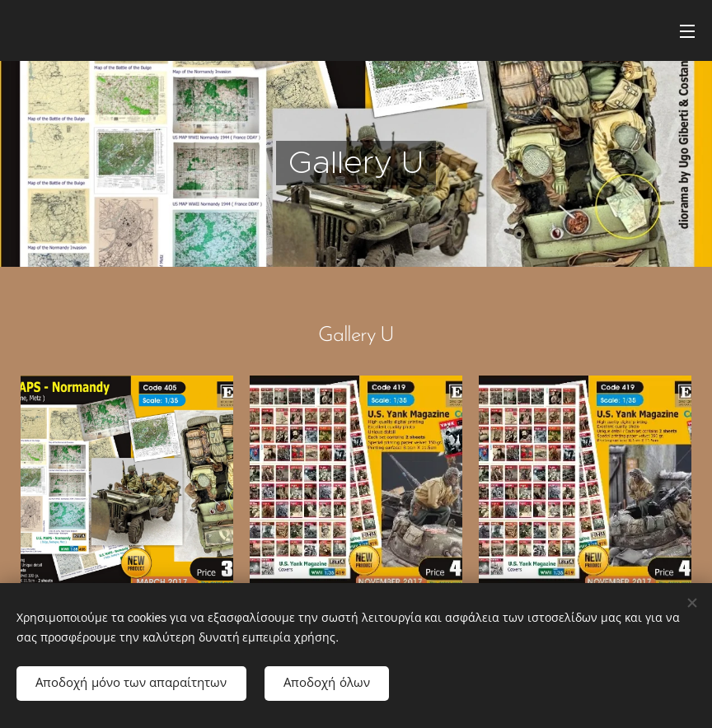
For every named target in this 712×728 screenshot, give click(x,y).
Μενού (687, 31)
